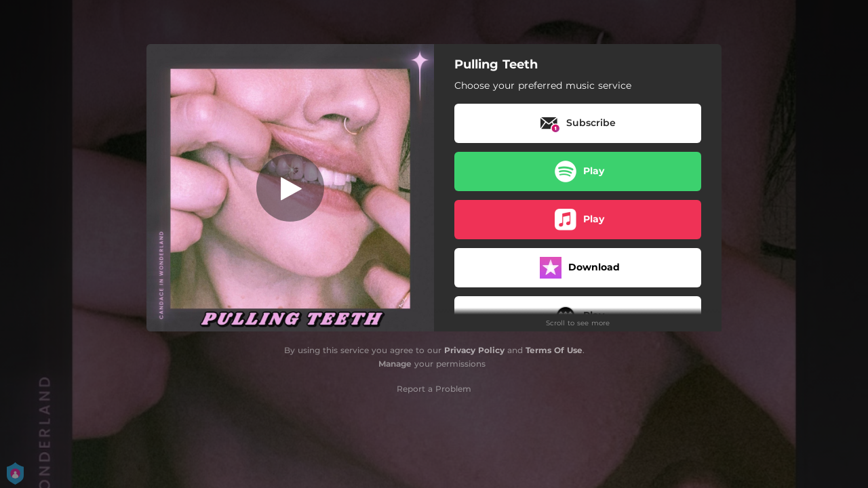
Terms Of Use (554, 350)
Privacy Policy (474, 350)
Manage (395, 364)
